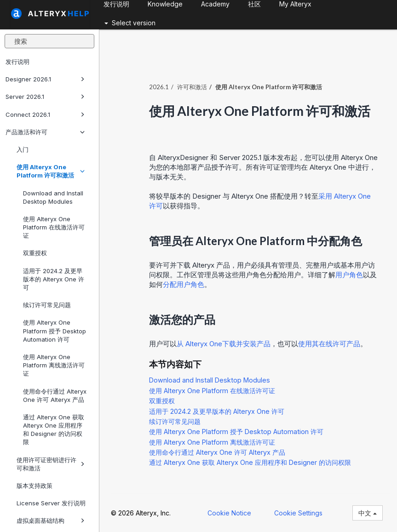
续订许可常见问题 (47, 305)
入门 (23, 149)
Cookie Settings (298, 513)
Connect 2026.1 (45, 114)
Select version (130, 23)
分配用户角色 (184, 284)
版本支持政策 (35, 486)
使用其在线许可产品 (329, 344)
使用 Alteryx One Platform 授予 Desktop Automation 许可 (55, 331)
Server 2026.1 (45, 97)
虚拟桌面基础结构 (51, 521)
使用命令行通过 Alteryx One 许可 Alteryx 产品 (55, 395)
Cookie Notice (229, 513)
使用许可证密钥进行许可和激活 (51, 464)
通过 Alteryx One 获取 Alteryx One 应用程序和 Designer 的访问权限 (54, 430)
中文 (368, 513)
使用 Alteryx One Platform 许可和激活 (51, 171)
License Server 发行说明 (51, 503)
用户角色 (349, 275)
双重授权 (35, 253)
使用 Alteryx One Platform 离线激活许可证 (54, 365)
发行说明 (17, 62)
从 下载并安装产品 (224, 344)
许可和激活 (192, 87)
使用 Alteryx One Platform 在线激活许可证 (54, 227)
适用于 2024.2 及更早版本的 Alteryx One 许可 (54, 279)
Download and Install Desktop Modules (53, 197)
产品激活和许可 (45, 132)
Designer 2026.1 (45, 79)
